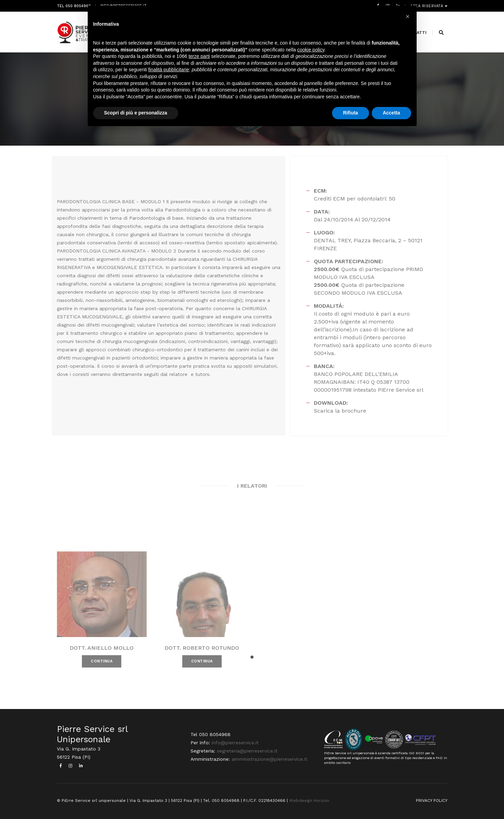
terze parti (199, 56)
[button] (252, 657)
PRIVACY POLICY (432, 800)
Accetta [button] (391, 113)
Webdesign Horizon (309, 800)
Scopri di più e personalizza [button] (136, 113)
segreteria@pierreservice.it (247, 751)
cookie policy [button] (311, 50)
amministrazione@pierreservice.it (269, 759)
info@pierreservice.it (235, 743)
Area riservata (427, 6)
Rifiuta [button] (351, 113)
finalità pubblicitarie (169, 70)
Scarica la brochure (340, 411)
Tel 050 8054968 (74, 6)
